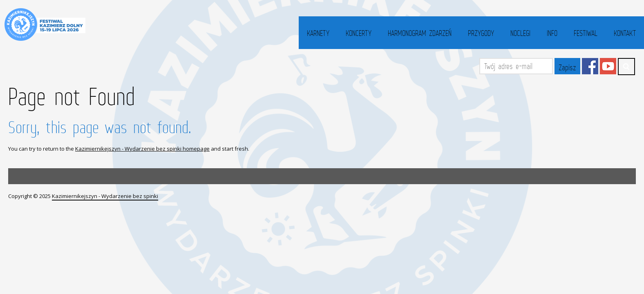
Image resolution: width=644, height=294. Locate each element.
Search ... (626, 67)
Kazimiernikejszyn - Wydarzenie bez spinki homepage (142, 149)
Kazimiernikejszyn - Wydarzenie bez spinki (105, 196)
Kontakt (625, 33)
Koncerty (359, 33)
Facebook (590, 66)
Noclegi (520, 33)
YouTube (608, 66)
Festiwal (586, 33)
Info (552, 33)
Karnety (318, 33)
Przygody (481, 33)
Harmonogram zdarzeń (420, 33)
